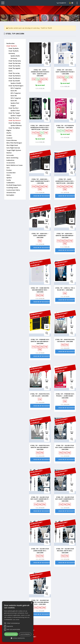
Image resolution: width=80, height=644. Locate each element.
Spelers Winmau (16, 125)
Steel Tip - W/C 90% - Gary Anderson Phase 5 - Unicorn (65, 72)
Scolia (9, 180)
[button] (13, 623)
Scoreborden (11, 173)
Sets (8, 168)
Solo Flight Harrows (13, 148)
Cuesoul (9, 138)
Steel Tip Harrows (15, 63)
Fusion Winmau (12, 140)
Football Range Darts (14, 185)
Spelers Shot (15, 111)
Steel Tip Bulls (14, 48)
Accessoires (11, 163)
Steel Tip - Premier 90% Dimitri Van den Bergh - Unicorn (40, 342)
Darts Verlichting (12, 158)
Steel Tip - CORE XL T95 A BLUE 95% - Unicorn (65, 289)
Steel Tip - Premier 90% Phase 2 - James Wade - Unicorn (65, 396)
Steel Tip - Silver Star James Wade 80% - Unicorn (40, 551)
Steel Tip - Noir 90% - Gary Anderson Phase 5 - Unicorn (40, 181)
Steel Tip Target (14, 113)
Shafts (9, 133)
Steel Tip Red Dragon (16, 86)
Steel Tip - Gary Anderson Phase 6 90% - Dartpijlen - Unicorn (65, 181)
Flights (9, 130)
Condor (9, 135)
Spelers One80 (16, 83)
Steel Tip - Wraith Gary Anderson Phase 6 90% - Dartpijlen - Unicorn (40, 128)
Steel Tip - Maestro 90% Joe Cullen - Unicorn (40, 395)
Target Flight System (14, 150)
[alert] (18, 622)
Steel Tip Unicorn (15, 121)
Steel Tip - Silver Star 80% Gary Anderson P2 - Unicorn (65, 447)
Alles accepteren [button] (11, 634)
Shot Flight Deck (12, 145)
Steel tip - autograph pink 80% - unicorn (65, 127)
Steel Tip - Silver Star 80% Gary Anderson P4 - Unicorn (65, 499)
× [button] (32, 603)
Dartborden (11, 43)
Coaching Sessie (12, 188)
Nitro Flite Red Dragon (14, 143)
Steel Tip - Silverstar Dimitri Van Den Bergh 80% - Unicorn (40, 602)
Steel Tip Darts (12, 46)
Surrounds (10, 155)
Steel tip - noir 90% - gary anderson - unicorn (40, 236)
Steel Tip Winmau (15, 123)
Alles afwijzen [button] (25, 634)
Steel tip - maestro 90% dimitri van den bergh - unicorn (40, 447)
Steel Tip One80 (14, 81)
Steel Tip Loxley (14, 73)
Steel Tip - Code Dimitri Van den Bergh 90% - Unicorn (40, 290)
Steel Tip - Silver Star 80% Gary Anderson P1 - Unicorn (40, 499)
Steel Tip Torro (14, 118)
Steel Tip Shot (13, 108)
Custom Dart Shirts (13, 190)
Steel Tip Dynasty (15, 61)
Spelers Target (16, 116)
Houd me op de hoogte (42, 196)
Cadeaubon (10, 183)
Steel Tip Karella (14, 66)
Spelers (9, 178)
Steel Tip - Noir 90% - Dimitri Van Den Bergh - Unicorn (65, 236)
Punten (9, 170)
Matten (9, 153)
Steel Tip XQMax (14, 128)
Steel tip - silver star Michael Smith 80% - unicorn (65, 551)
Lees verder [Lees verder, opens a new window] (16, 620)
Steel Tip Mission (14, 78)
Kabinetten (10, 160)
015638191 (62, 3)
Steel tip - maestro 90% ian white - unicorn (65, 341)
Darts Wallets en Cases (15, 165)
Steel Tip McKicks (15, 76)
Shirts (8, 175)
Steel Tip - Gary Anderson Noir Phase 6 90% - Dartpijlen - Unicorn (40, 73)
